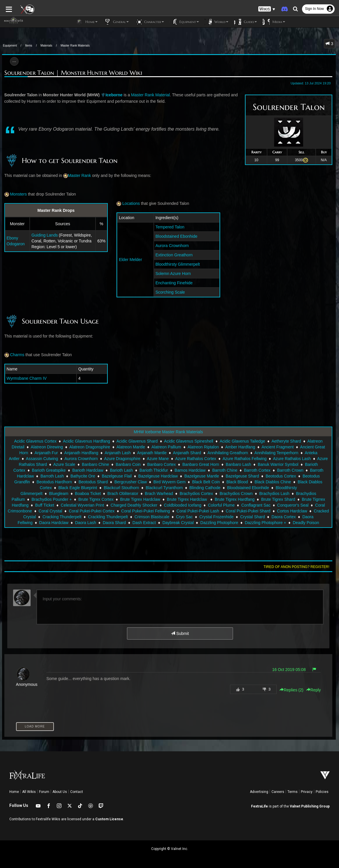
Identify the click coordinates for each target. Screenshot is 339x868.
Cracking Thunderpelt (280, 511)
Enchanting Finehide (174, 283)
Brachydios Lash (195, 494)
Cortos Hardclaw (203, 511)
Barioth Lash (122, 470)
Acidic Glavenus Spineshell (189, 441)
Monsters (14, 194)
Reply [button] (316, 690)
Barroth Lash (52, 476)
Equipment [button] (184, 22)
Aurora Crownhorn (172, 246)
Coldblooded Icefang (93, 505)
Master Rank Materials (75, 46)
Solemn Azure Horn (173, 274)
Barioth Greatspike (49, 470)
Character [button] (149, 22)
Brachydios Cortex (116, 494)
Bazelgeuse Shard (242, 476)
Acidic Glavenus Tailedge (242, 441)
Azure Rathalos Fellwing (244, 459)
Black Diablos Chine (273, 482)
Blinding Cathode (170, 488)
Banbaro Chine (95, 464)
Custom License (109, 819)
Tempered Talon (170, 227)
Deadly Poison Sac (201, 523)
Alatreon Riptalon (203, 447)
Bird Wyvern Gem (169, 482)
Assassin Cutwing (42, 459)
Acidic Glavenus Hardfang (86, 441)
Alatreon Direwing (47, 447)
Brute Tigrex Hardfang (148, 499)
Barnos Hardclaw (190, 470)
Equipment (10, 46)
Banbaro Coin (128, 464)
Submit (180, 633)
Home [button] (87, 22)
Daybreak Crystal (69, 523)
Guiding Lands (43, 235)
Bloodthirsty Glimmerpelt (178, 264)
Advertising (259, 792)
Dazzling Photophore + (156, 523)
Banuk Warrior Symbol (278, 464)
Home (14, 792)
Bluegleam (301, 488)
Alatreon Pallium (166, 447)
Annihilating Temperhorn (277, 453)
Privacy (307, 792)
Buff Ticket (272, 499)
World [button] (217, 22)
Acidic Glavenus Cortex (35, 441)
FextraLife (259, 806)
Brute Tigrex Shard (191, 499)
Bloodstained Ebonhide (176, 236)
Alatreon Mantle (131, 447)
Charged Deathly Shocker (45, 505)
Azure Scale (64, 464)
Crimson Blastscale (62, 517)
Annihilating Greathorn (228, 453)
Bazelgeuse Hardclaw (158, 476)
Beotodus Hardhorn (54, 482)
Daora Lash (292, 517)
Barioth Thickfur (154, 470)
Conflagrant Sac (167, 505)
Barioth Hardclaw (88, 470)
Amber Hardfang (240, 447)
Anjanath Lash (118, 453)
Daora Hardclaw (261, 517)
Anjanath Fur (46, 453)
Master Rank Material (148, 95)
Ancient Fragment (278, 447)
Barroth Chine (225, 470)
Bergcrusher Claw (131, 482)
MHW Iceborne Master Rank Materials (168, 432)
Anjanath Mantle (152, 453)
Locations (128, 203)
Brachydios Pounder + (278, 494)
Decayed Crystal (291, 523)
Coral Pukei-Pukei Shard (159, 511)
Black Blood (237, 482)
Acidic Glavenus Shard (137, 441)
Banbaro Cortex (162, 464)
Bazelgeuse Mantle (202, 476)
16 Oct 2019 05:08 (291, 670)
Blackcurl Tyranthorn (129, 488)
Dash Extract (35, 523)
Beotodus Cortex (281, 476)
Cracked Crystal (239, 511)
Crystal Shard (162, 517)
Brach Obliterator (43, 494)
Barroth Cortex (257, 470)
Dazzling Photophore (110, 523)
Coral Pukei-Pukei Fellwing (57, 511)
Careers (278, 792)
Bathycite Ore (83, 476)
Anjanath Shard (187, 453)
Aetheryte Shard (286, 441)
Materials (46, 46)
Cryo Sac (94, 517)
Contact (77, 792)
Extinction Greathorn (174, 255)
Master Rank (77, 175)
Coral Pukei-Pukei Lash (109, 511)
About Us (60, 792)
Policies (322, 792)
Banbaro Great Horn (201, 464)
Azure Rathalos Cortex (196, 459)
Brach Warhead (79, 494)
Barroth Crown (290, 470)
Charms (12, 355)
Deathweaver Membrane (247, 523)
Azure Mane (158, 459)
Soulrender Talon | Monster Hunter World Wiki (71, 73)
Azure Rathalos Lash (292, 459)
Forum (44, 792)
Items (29, 46)
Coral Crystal (279, 505)
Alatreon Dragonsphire (90, 447)
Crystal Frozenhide (126, 517)
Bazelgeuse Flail (117, 476)
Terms (293, 792)
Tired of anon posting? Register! (299, 567)
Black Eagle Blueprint (43, 488)
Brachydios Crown (156, 494)
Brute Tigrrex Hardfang (236, 499)
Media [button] (274, 22)
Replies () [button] (294, 690)
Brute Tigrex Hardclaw (53, 499)
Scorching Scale (170, 292)
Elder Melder (130, 260)
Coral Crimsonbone (243, 505)
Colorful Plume (132, 505)
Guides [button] (246, 22)
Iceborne (112, 95)
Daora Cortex (194, 517)
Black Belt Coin (206, 482)
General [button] (116, 22)
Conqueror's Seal (204, 505)
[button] (267, 9)
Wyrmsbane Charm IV (25, 378)
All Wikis (29, 792)
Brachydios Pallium (234, 494)
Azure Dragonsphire (122, 459)
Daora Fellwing (226, 517)
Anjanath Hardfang (81, 453)
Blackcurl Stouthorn (87, 488)
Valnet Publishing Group (310, 806)
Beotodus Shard (93, 482)
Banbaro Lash (238, 464)
